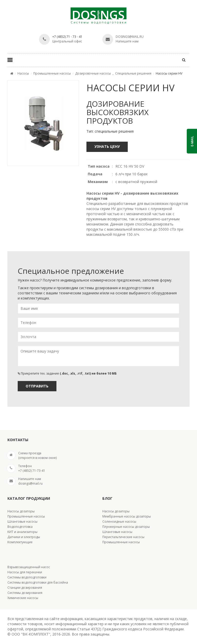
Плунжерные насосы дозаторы (126, 527)
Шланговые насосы (22, 521)
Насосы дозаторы (21, 511)
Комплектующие (20, 542)
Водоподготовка (20, 527)
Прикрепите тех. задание (67, 373)
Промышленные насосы (26, 516)
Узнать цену (107, 146)
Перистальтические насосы (123, 537)
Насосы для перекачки (25, 572)
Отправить (37, 386)
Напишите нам (127, 41)
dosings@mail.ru (130, 37)
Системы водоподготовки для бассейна (38, 582)
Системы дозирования (25, 593)
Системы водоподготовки (27, 577)
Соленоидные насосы (119, 521)
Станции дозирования (25, 588)
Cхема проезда (30, 453)
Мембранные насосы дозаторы (127, 516)
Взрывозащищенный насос (29, 567)
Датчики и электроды (24, 537)
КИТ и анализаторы (22, 532)
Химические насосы (23, 598)
